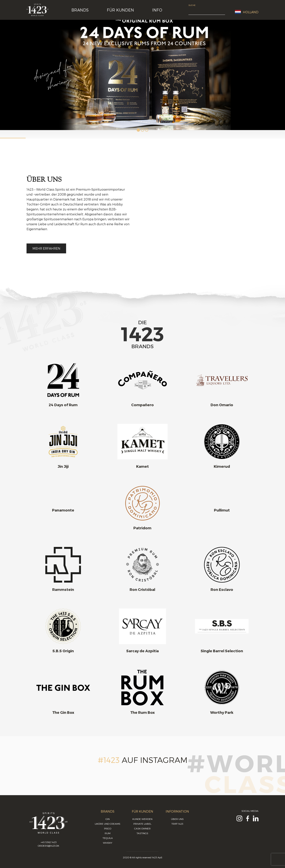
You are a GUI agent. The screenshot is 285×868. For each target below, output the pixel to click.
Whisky (108, 843)
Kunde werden (142, 819)
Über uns (177, 819)
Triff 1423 (177, 824)
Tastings (142, 833)
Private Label (142, 824)
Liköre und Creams (108, 824)
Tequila (108, 838)
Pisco (108, 828)
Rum (108, 833)
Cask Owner (142, 828)
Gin (108, 819)
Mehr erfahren (46, 248)
